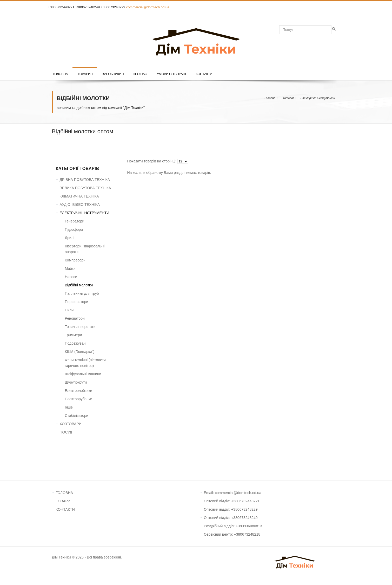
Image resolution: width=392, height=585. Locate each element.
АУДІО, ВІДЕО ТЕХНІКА (80, 205)
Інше (69, 407)
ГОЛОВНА (64, 493)
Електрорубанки (79, 399)
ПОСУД (66, 432)
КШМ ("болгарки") (80, 352)
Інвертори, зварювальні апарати (85, 249)
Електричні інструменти (318, 98)
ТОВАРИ (63, 501)
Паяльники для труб (82, 293)
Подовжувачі (76, 343)
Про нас (140, 74)
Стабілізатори (77, 416)
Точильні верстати (80, 327)
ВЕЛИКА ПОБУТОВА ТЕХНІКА (85, 188)
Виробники (113, 74)
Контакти (204, 74)
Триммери (74, 335)
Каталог (288, 98)
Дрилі (70, 238)
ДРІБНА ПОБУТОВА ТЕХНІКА (85, 180)
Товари (85, 74)
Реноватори (75, 318)
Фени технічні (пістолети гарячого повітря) (85, 363)
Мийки (70, 268)
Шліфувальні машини (83, 374)
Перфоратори (77, 302)
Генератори (75, 221)
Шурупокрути (76, 382)
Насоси (71, 277)
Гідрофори (74, 229)
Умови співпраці (171, 74)
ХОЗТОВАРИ (71, 424)
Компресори (75, 260)
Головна (60, 74)
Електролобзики (79, 391)
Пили (69, 310)
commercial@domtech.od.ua (148, 7)
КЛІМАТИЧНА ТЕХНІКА (79, 196)
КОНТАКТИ (65, 509)
